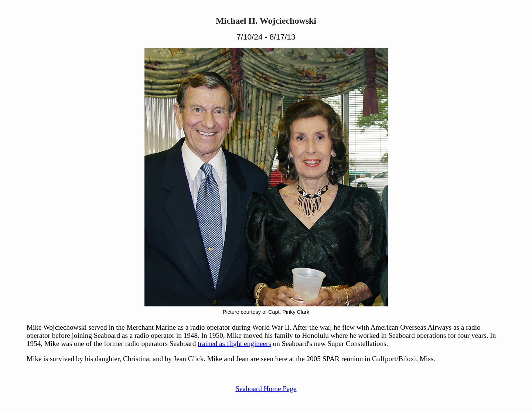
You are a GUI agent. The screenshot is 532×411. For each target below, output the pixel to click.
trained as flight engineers (234, 344)
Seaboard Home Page (266, 389)
